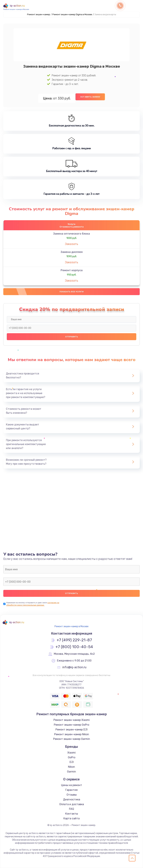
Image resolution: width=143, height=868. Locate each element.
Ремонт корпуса (72, 270)
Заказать (71, 244)
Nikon (71, 767)
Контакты (72, 814)
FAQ (71, 809)
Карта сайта (71, 818)
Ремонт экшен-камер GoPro (71, 725)
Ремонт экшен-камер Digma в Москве (72, 14)
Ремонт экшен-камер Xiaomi (72, 720)
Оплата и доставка (72, 804)
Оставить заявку (90, 97)
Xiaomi (71, 753)
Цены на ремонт (72, 785)
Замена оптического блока (71, 234)
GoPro (72, 757)
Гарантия (71, 790)
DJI (72, 762)
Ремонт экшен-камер (39, 14)
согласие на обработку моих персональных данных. (33, 604)
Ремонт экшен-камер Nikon (72, 734)
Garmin (71, 772)
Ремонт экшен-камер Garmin (72, 739)
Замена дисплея (72, 252)
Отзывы (72, 795)
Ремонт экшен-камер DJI (71, 730)
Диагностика (72, 799)
